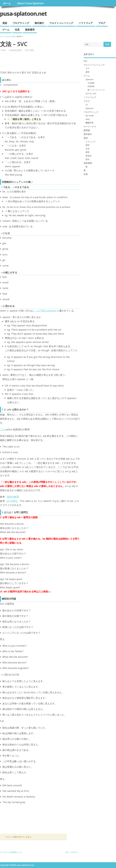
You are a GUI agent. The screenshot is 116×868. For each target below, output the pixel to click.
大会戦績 (91, 83)
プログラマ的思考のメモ (12, 852)
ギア (88, 68)
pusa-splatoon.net (23, 14)
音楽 (86, 174)
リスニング (90, 141)
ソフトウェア (86, 23)
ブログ (102, 23)
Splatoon (90, 79)
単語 (88, 145)
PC (87, 105)
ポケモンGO (91, 93)
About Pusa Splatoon (31, 3)
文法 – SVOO (71, 852)
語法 (88, 159)
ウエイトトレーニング (61, 23)
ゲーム (6, 30)
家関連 (87, 130)
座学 (88, 72)
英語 (5, 23)
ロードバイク (90, 126)
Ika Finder (90, 115)
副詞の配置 (13, 497)
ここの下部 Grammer (45, 311)
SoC (85, 61)
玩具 (17, 30)
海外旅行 (39, 23)
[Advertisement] (48, 62)
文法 (27, 50)
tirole (4, 50)
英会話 (89, 156)
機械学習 (90, 123)
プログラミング (21, 23)
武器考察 (91, 86)
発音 (88, 152)
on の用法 (12, 501)
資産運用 (30, 30)
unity (88, 119)
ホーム (7, 3)
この (2, 429)
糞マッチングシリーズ (96, 90)
